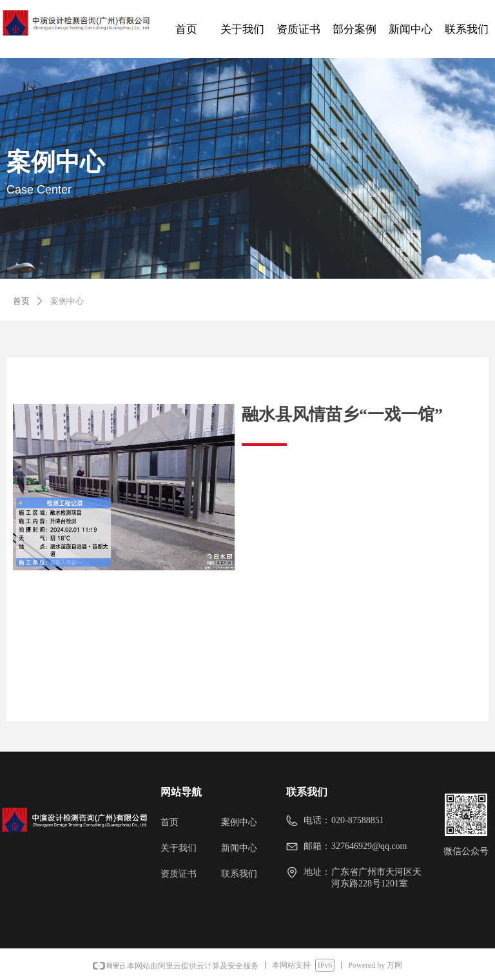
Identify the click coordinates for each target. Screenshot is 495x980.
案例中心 (67, 301)
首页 (21, 301)
